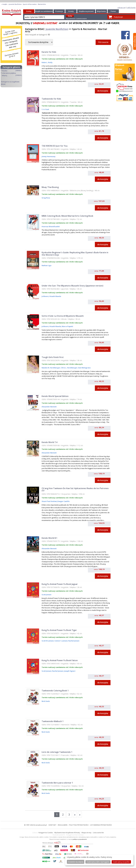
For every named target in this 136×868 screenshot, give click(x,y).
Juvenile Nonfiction (57, 29)
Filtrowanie (103, 42)
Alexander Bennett (49, 407)
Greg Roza (46, 198)
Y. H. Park (45, 109)
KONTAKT (52, 825)
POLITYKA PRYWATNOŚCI (79, 825)
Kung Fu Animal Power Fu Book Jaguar (60, 584)
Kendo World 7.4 (49, 442)
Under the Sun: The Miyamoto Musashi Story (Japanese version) (72, 286)
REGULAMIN (63, 825)
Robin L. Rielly (47, 62)
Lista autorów (98, 833)
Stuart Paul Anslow (49, 501)
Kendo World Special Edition (55, 396)
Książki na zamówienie (44, 11)
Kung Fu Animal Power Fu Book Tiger (59, 630)
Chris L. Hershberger (69, 368)
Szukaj (29, 11)
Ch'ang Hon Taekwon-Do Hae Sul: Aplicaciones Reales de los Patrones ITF (75, 489)
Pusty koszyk (118, 17)
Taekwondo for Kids (51, 99)
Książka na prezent (86, 11)
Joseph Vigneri (70, 671)
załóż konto (131, 7)
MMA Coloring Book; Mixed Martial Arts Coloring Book (67, 216)
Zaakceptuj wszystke (121, 862)
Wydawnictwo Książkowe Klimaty (67, 833)
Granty (71, 11)
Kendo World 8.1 (49, 538)
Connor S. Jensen (61, 641)
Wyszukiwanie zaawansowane (76, 19)
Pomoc (113, 11)
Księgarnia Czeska (46, 833)
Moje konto (101, 11)
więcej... (5, 75)
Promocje (59, 11)
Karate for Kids (49, 52)
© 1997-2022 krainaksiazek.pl (35, 825)
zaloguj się (121, 7)
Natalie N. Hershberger (51, 368)
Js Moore (45, 296)
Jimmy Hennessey (49, 156)
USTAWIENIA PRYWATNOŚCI (101, 825)
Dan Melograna (84, 368)
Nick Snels (46, 701)
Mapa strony (86, 833)
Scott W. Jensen (48, 641)
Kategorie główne (11, 67)
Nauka (5, 71)
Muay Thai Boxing (50, 187)
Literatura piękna (9, 73)
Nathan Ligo (46, 265)
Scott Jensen (46, 595)
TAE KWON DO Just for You (55, 146)
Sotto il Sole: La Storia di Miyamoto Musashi (63, 316)
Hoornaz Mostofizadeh (51, 226)
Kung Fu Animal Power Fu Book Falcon (60, 660)
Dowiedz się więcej (76, 862)
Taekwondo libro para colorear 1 (57, 783)
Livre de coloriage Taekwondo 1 (57, 752)
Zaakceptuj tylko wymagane (98, 862)
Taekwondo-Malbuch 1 (53, 721)
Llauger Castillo (63, 501)
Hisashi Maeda (55, 296)
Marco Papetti (67, 326)
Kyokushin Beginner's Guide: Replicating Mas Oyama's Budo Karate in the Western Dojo (75, 254)
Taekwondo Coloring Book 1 (55, 691)
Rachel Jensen (74, 641)
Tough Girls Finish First (53, 357)
